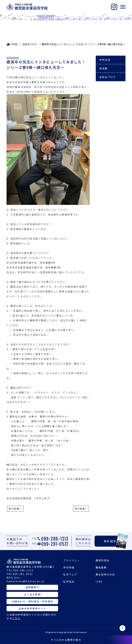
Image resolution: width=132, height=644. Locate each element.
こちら (16, 618)
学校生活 (105, 60)
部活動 (103, 68)
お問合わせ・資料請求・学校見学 (32, 601)
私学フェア (70, 574)
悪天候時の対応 (105, 574)
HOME (14, 44)
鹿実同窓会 (103, 560)
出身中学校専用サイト (32, 608)
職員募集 (101, 567)
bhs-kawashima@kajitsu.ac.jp (25, 579)
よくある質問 (32, 594)
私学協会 (69, 581)
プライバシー (72, 560)
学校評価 (69, 567)
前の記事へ (15, 509)
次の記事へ (81, 509)
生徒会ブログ (30, 44)
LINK (99, 581)
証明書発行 (32, 587)
